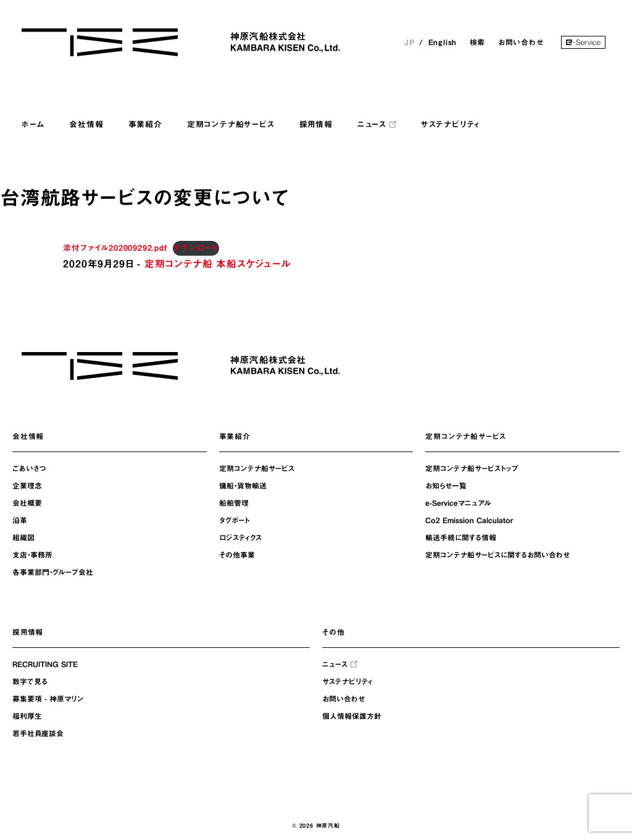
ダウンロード (196, 248)
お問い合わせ (521, 42)
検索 (478, 42)
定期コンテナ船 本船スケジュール (218, 264)
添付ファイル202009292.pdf (115, 248)
